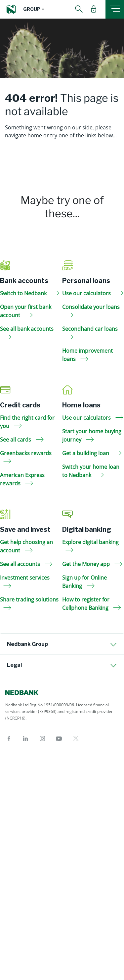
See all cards (22, 440)
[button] (34, 9)
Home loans (81, 405)
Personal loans (86, 281)
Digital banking (87, 529)
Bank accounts (24, 281)
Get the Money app (92, 564)
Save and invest (25, 529)
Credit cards (20, 405)
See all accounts (26, 564)
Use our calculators (93, 293)
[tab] (62, 644)
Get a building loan (92, 453)
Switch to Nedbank (30, 293)
